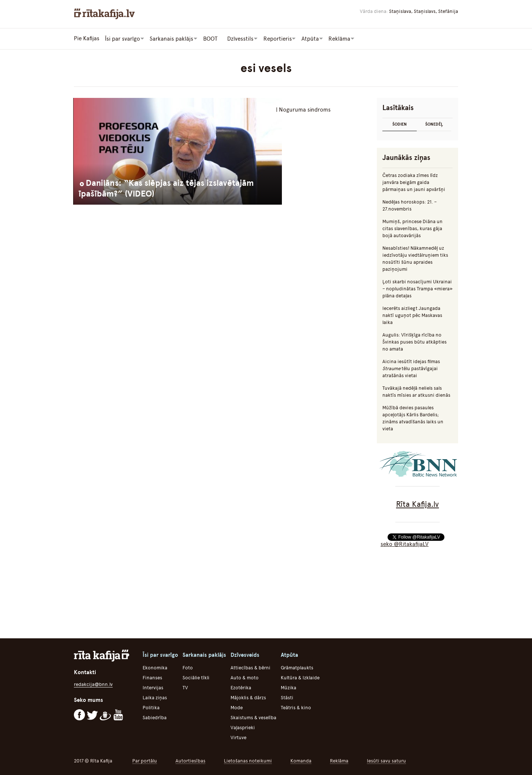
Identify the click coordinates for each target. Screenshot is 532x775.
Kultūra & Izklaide (300, 677)
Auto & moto (245, 677)
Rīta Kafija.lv (417, 504)
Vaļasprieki (243, 727)
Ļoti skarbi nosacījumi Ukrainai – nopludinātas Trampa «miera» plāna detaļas (417, 288)
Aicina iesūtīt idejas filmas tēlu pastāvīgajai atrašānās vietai (411, 368)
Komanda (301, 760)
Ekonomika (155, 667)
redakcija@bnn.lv (93, 684)
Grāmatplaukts (297, 667)
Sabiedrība (155, 717)
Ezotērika (241, 687)
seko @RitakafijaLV (405, 544)
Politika (151, 707)
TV (185, 687)
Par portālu (145, 760)
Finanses (152, 677)
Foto (188, 667)
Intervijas (153, 687)
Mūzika (289, 687)
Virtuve (238, 737)
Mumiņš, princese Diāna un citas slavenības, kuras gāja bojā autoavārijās (412, 228)
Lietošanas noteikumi (248, 760)
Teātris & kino (296, 707)
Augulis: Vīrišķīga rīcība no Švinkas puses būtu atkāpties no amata (415, 342)
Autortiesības (190, 760)
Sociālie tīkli (196, 677)
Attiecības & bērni (250, 667)
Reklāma (339, 760)
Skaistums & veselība (253, 717)
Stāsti (287, 697)
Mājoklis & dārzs (248, 697)
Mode (237, 707)
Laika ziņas (155, 697)
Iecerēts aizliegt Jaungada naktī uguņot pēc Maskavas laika (412, 315)
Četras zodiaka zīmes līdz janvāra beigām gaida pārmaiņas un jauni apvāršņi (414, 182)
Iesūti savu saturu (386, 760)
